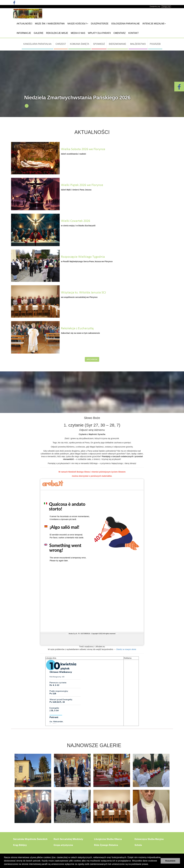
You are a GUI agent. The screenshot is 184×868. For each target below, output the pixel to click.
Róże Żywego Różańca (106, 845)
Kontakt (134, 33)
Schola (138, 845)
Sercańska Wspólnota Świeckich (30, 839)
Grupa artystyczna (63, 845)
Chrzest (61, 44)
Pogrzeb (155, 44)
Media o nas (78, 33)
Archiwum (92, 359)
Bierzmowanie (118, 44)
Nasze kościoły (78, 24)
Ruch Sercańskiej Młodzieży (68, 839)
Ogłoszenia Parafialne (125, 24)
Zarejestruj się (155, 7)
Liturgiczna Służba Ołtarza (108, 839)
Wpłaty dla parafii (99, 33)
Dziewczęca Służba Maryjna (149, 839)
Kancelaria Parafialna (37, 44)
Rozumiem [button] (170, 861)
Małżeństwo (138, 44)
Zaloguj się (166, 7)
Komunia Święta (80, 44)
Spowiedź (99, 44)
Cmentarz (120, 33)
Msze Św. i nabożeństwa (50, 24)
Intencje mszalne (154, 24)
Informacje (24, 33)
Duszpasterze (100, 24)
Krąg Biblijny (20, 845)
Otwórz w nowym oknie (126, 649)
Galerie (39, 33)
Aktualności (24, 24)
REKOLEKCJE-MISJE (57, 33)
